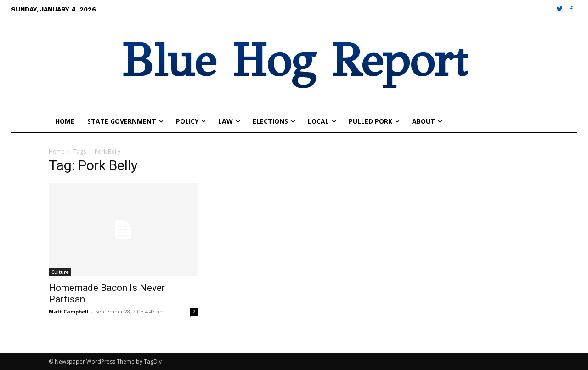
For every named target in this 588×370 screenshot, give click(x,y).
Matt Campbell (69, 311)
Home (57, 151)
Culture (60, 272)
